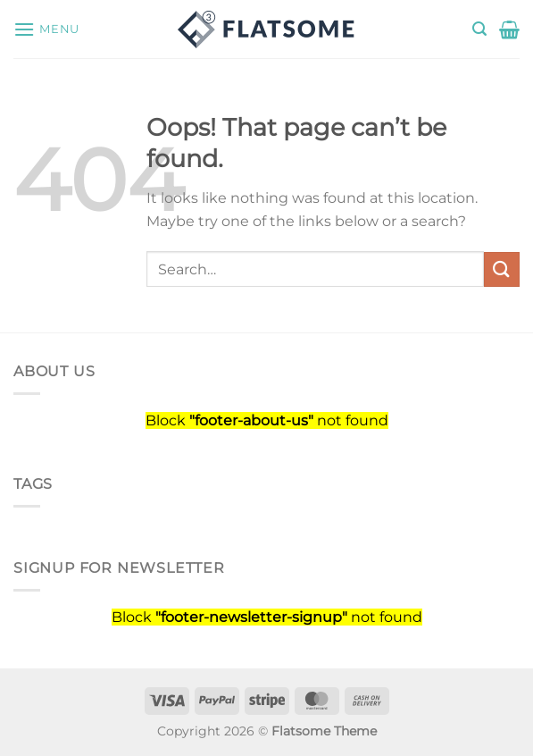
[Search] (479, 29)
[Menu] (46, 29)
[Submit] (502, 269)
